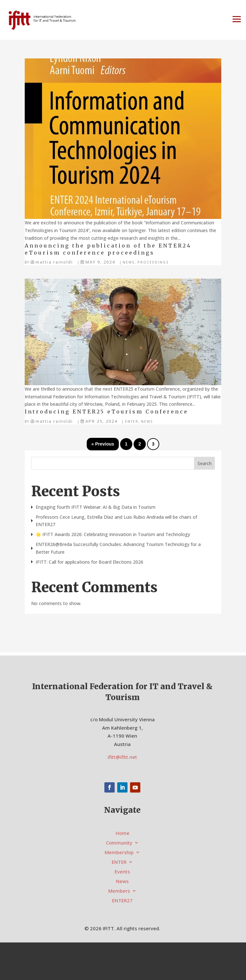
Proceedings (153, 262)
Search (205, 463)
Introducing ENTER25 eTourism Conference (106, 412)
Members (119, 891)
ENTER (132, 421)
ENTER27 (122, 901)
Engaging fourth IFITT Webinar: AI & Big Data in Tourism (96, 507)
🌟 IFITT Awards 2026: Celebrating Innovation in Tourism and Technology (113, 534)
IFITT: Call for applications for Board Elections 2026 (89, 562)
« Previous (103, 444)
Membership (119, 853)
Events (122, 872)
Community (119, 843)
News (129, 262)
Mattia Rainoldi (54, 262)
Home (123, 833)
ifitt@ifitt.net (122, 757)
